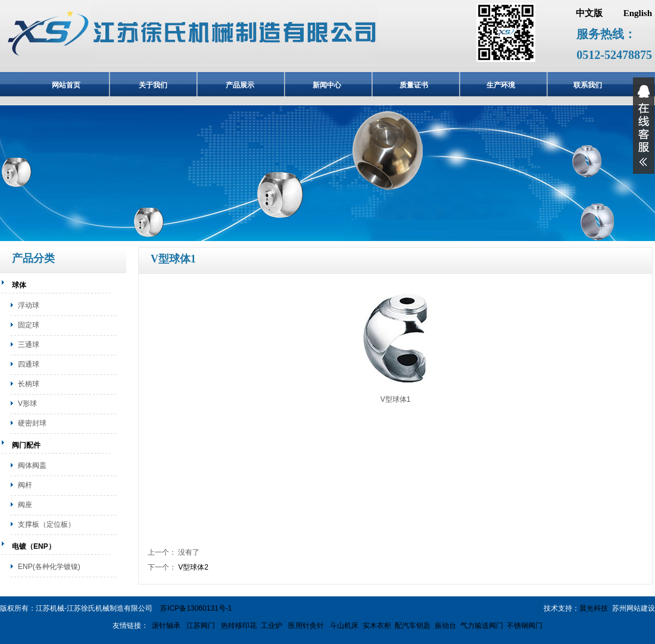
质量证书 (414, 85)
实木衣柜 (377, 626)
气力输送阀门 (482, 626)
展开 (644, 126)
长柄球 (29, 384)
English (638, 13)
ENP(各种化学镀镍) (49, 567)
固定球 (29, 325)
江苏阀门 (200, 626)
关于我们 (153, 85)
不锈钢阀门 (525, 626)
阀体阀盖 (32, 465)
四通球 (29, 364)
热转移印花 (239, 626)
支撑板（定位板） (46, 524)
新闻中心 (327, 85)
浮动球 (29, 305)
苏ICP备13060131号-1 (196, 608)
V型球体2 (193, 567)
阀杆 (25, 485)
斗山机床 (343, 626)
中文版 (589, 13)
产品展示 (240, 85)
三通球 (29, 345)
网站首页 (66, 85)
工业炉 (272, 626)
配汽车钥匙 (413, 626)
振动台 (445, 626)
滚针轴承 (166, 626)
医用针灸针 (305, 626)
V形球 (27, 404)
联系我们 (588, 85)
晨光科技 (594, 608)
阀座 (25, 505)
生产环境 (501, 85)
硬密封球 (32, 423)
